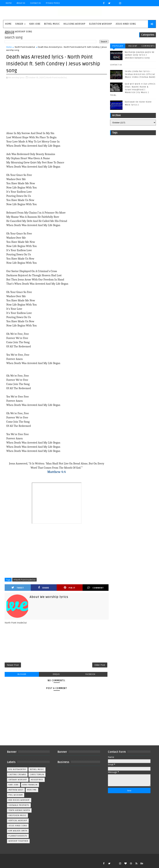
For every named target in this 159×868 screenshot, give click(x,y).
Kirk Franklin (30, 785)
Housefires (37, 780)
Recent (133, 46)
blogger (22, 674)
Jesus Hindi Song (126, 24)
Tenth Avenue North (19, 810)
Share (44, 588)
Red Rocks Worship (19, 800)
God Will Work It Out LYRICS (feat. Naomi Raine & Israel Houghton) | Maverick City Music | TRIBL (133, 90)
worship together (18, 841)
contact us (116, 65)
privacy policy (53, 3)
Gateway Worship (18, 780)
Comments (148, 46)
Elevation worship (101, 24)
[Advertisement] (57, 105)
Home (9, 3)
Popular (118, 46)
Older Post (100, 665)
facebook (90, 674)
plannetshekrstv (18, 836)
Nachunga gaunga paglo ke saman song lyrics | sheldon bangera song (140, 55)
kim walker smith (18, 831)
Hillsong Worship (74, 24)
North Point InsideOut (25, 47)
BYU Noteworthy (17, 769)
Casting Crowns (17, 775)
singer (19, 24)
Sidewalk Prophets (19, 805)
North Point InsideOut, (57, 77)
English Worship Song (19, 32)
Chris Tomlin (37, 775)
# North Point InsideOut (24, 580)
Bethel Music (52, 24)
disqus (56, 674)
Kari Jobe (35, 24)
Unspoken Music (17, 815)
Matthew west (16, 790)
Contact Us (35, 3)
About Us (21, 3)
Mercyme (32, 790)
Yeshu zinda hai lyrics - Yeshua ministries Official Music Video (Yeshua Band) (140, 74)
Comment (95, 588)
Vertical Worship (18, 821)
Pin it (70, 588)
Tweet (18, 588)
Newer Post (13, 665)
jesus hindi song (18, 826)
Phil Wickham (16, 795)
